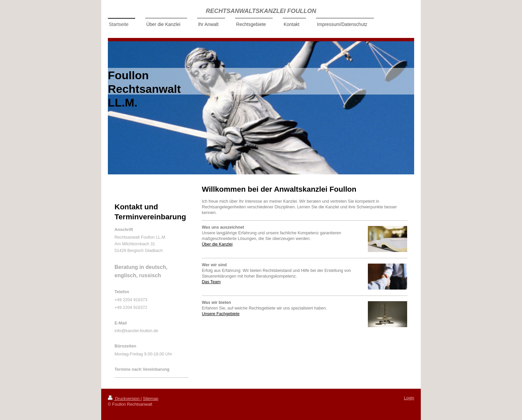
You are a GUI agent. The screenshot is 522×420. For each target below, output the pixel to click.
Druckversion (124, 399)
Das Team (211, 282)
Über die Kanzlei (217, 244)
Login (409, 398)
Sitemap (150, 399)
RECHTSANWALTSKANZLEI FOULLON (261, 11)
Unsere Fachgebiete (221, 314)
